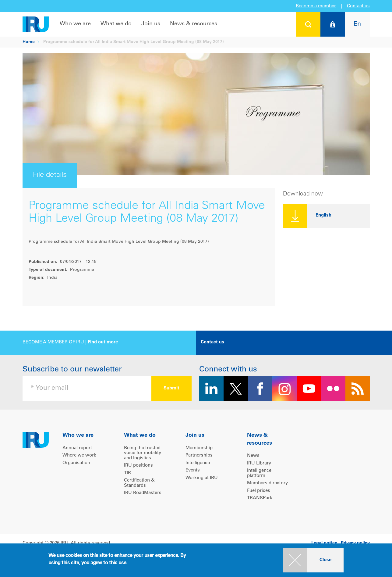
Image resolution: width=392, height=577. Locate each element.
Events (193, 470)
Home (29, 42)
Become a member (316, 6)
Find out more (103, 342)
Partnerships (199, 455)
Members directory (267, 483)
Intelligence (198, 463)
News (253, 456)
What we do (116, 24)
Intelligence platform (259, 473)
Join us (151, 24)
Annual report (77, 448)
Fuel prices (259, 491)
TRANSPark (260, 498)
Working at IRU (202, 478)
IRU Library (259, 463)
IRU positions (138, 466)
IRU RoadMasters (143, 493)
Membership (199, 448)
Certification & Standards (139, 483)
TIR (127, 473)
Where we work (79, 455)
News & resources (194, 24)
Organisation (76, 463)
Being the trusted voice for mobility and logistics (143, 453)
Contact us (358, 6)
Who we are (75, 24)
